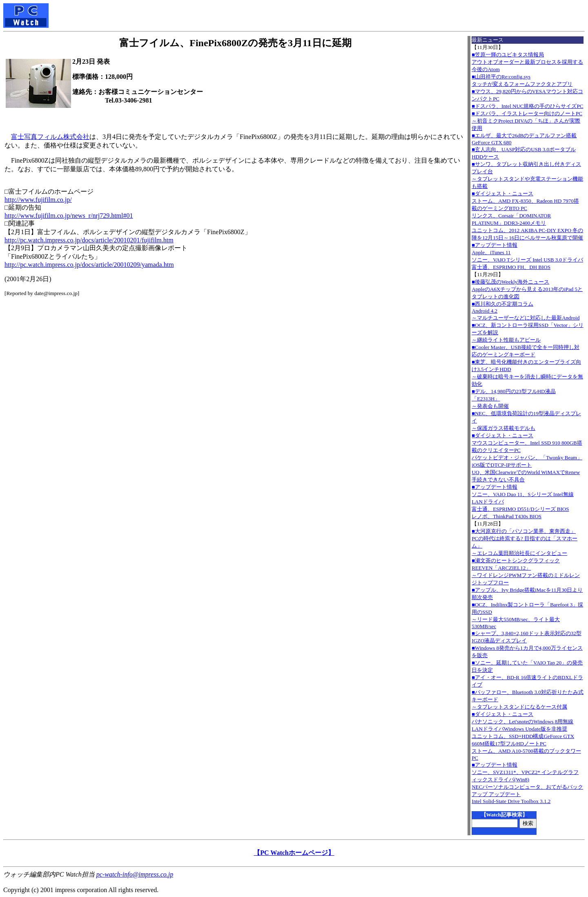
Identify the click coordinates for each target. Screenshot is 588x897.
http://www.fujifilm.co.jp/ (38, 200)
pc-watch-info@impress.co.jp (135, 874)
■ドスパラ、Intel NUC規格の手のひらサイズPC (527, 106)
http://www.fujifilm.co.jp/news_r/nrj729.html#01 (69, 216)
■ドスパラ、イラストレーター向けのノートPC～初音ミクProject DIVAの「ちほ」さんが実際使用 (527, 121)
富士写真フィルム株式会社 (50, 137)
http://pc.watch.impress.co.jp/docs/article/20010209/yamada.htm (89, 265)
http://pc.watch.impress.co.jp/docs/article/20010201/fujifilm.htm (89, 240)
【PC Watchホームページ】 (294, 853)
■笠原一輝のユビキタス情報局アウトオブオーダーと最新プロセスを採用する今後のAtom (527, 62)
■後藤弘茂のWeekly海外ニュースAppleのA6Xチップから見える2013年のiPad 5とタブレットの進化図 (527, 289)
